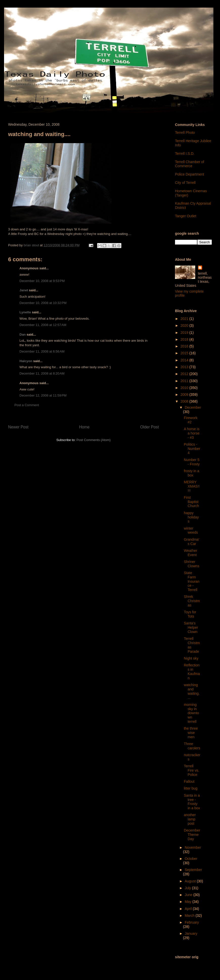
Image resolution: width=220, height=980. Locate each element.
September (193, 870)
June (189, 895)
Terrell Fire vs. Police (192, 770)
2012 (185, 374)
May (188, 902)
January (191, 933)
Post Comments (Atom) (93, 440)
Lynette (25, 312)
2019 (185, 333)
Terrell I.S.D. (185, 154)
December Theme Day (192, 835)
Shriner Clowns (192, 564)
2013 (185, 367)
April (189, 909)
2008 (185, 401)
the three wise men (191, 733)
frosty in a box (192, 473)
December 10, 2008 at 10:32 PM (43, 303)
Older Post (149, 427)
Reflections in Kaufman (192, 671)
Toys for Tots (190, 614)
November (193, 847)
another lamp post (190, 819)
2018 (185, 339)
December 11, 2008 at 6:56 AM (42, 351)
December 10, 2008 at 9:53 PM (42, 281)
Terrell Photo (185, 133)
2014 (185, 360)
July (188, 888)
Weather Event (191, 553)
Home (84, 427)
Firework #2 (191, 420)
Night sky (191, 658)
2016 (185, 346)
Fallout (189, 781)
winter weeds (191, 530)
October (191, 859)
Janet (24, 290)
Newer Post (18, 427)
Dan (23, 334)
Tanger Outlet (186, 216)
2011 (185, 381)
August (191, 881)
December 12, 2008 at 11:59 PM (43, 395)
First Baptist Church (191, 502)
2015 (185, 353)
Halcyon (26, 361)
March (190, 916)
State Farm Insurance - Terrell (192, 581)
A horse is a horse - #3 (192, 433)
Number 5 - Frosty (192, 462)
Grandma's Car (192, 542)
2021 (185, 319)
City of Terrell (185, 183)
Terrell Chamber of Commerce (190, 164)
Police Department (190, 174)
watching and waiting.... (192, 691)
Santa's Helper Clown (191, 627)
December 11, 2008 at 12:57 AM (43, 325)
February (192, 922)
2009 (185, 395)
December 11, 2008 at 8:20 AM (42, 373)
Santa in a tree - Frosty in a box (192, 802)
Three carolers (192, 746)
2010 (185, 388)
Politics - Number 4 (192, 449)
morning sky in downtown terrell (191, 713)
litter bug (191, 788)
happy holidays (191, 517)
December (193, 407)
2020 (185, 325)
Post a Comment (27, 405)
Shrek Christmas (192, 601)
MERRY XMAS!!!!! (192, 486)
